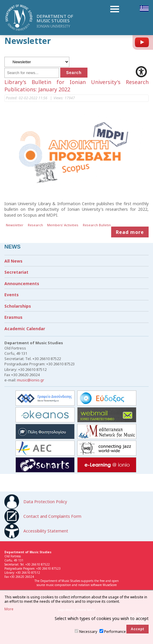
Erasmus (13, 317)
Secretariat (16, 272)
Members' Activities (63, 225)
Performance (115, 632)
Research (35, 225)
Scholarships (18, 306)
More (9, 609)
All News (13, 261)
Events (12, 295)
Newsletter (15, 225)
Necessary (88, 632)
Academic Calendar (25, 329)
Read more (130, 232)
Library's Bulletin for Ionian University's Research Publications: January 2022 (76, 86)
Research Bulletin (97, 225)
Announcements (22, 284)
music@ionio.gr (31, 380)
